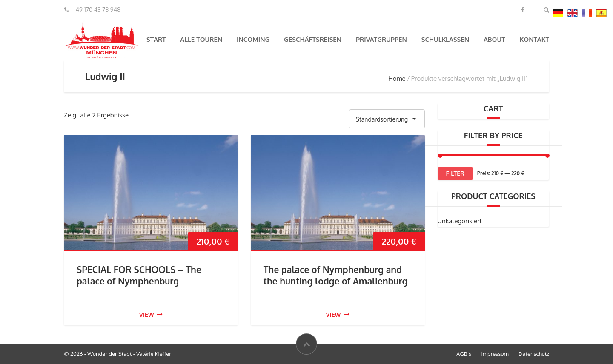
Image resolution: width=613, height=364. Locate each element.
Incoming (253, 39)
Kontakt (534, 39)
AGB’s (464, 354)
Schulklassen (445, 39)
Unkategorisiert (460, 221)
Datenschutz (534, 354)
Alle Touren (201, 39)
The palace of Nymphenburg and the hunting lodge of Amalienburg (336, 275)
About (494, 39)
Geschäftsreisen (313, 39)
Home (397, 78)
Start (156, 39)
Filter (455, 173)
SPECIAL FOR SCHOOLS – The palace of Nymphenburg (139, 275)
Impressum (495, 354)
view (151, 314)
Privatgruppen (381, 39)
